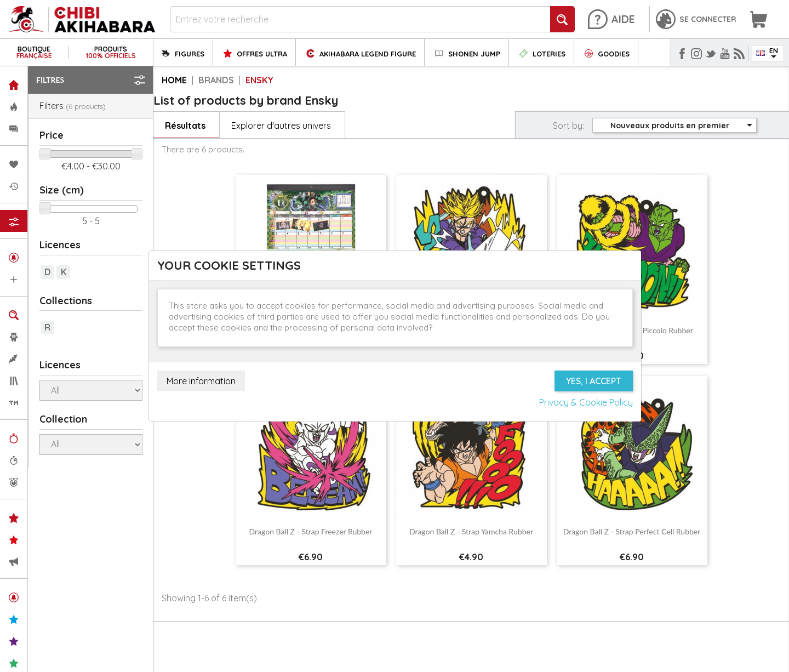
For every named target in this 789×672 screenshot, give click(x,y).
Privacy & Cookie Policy (586, 402)
